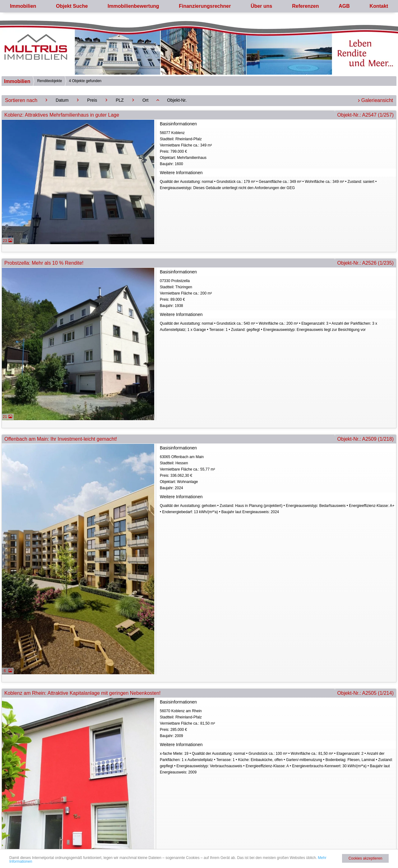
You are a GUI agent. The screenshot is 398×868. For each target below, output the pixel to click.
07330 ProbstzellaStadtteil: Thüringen (277, 294)
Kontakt (379, 6)
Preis (92, 100)
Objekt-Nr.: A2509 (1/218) (366, 439)
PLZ (120, 100)
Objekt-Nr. (177, 100)
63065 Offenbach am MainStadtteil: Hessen (277, 473)
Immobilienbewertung (133, 6)
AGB (344, 6)
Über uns (261, 6)
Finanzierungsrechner (205, 6)
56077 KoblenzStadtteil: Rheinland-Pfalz (277, 149)
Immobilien (23, 6)
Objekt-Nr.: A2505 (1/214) (366, 693)
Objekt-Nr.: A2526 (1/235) (366, 263)
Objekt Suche (72, 6)
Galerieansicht (377, 100)
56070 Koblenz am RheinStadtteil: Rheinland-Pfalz (277, 724)
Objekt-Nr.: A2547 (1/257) (366, 115)
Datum (62, 100)
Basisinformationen (178, 124)
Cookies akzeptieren (366, 858)
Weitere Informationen (181, 173)
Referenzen (305, 6)
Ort (145, 100)
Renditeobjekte (49, 81)
